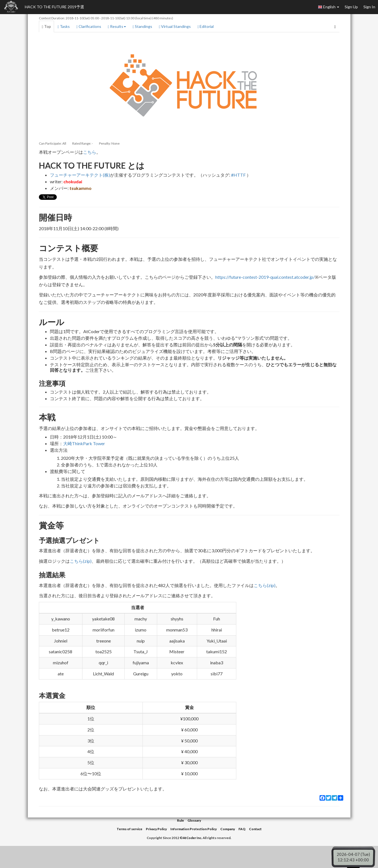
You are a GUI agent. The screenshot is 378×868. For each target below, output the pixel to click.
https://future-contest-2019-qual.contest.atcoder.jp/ (265, 277)
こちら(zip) (81, 561)
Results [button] (117, 26)
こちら (90, 152)
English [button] (329, 7)
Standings (142, 26)
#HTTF (238, 175)
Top (46, 26)
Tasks (64, 26)
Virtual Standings (175, 26)
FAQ (242, 829)
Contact (255, 829)
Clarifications (89, 26)
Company (228, 829)
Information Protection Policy (194, 829)
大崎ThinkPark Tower (84, 443)
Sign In (369, 7)
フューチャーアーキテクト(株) (80, 175)
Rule (180, 820)
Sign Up (351, 7)
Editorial (206, 26)
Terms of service (129, 829)
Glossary (194, 820)
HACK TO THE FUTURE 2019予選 (54, 7)
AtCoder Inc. (192, 838)
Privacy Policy (156, 829)
